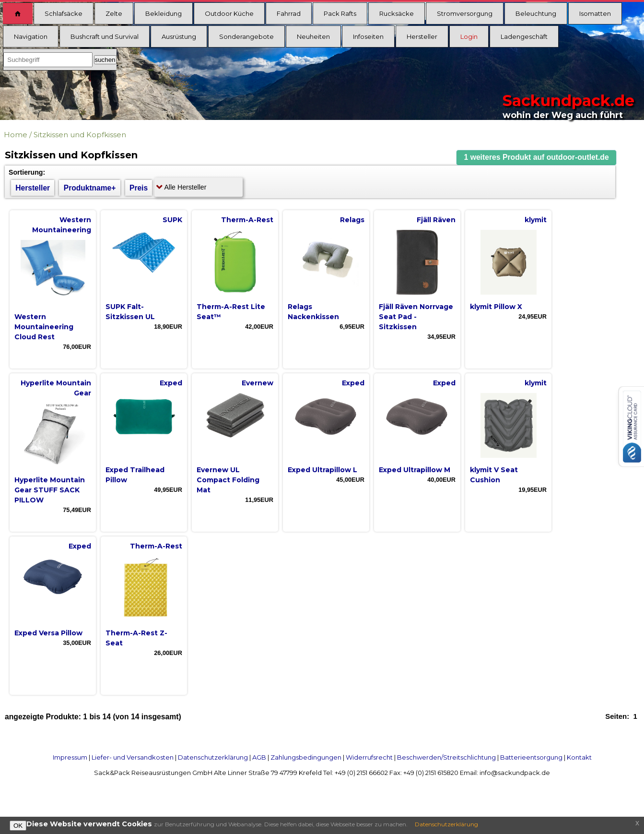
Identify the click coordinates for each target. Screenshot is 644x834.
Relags (352, 220)
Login (469, 36)
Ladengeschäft (524, 36)
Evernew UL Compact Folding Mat (228, 480)
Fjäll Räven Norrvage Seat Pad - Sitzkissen (416, 317)
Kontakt (579, 757)
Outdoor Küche (229, 13)
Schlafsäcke (64, 13)
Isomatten (595, 13)
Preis (139, 188)
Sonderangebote (246, 36)
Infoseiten (368, 36)
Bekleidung (164, 13)
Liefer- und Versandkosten (133, 757)
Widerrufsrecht (369, 757)
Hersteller (422, 36)
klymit (536, 220)
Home (16, 135)
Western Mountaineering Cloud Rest (44, 327)
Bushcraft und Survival (105, 36)
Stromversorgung (465, 13)
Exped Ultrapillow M (415, 470)
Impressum (70, 757)
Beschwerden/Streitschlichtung (446, 757)
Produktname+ (90, 188)
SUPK (172, 220)
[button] (537, 158)
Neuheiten (313, 36)
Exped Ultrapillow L (322, 470)
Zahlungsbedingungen (306, 757)
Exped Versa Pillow (48, 633)
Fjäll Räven (436, 220)
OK (18, 826)
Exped (171, 383)
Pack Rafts (340, 13)
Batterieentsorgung (531, 757)
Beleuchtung (536, 13)
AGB (259, 757)
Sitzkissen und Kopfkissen (80, 135)
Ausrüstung (179, 36)
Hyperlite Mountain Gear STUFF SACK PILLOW (50, 490)
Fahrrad (289, 13)
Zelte (114, 13)
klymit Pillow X (496, 307)
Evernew (258, 383)
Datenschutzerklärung (213, 757)
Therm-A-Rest (247, 220)
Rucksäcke (397, 13)
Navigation (31, 36)
